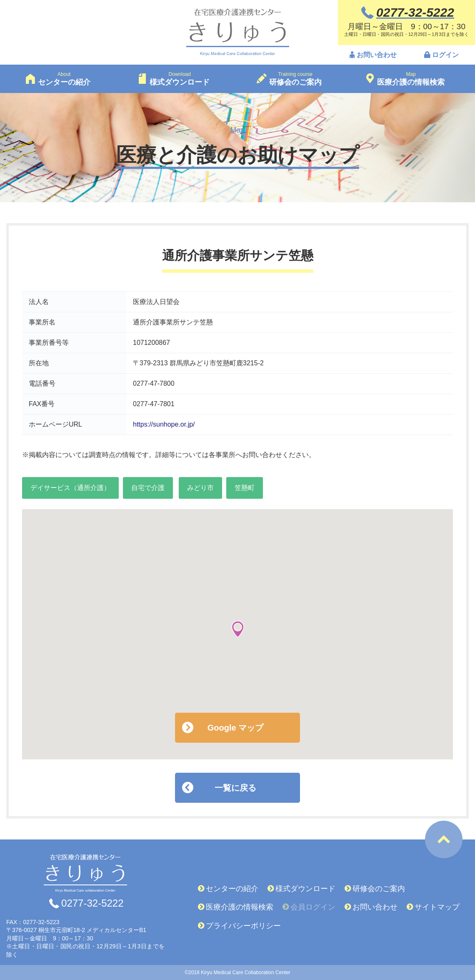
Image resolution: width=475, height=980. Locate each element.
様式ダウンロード (305, 889)
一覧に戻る (235, 788)
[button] (238, 629)
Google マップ (235, 728)
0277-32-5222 (92, 903)
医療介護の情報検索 (240, 907)
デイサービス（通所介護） (70, 488)
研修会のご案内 (379, 889)
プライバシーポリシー (243, 926)
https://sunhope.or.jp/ (164, 424)
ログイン (445, 56)
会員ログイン (313, 907)
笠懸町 (245, 488)
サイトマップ (437, 907)
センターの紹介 (232, 889)
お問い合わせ (377, 56)
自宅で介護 (148, 488)
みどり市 (200, 488)
